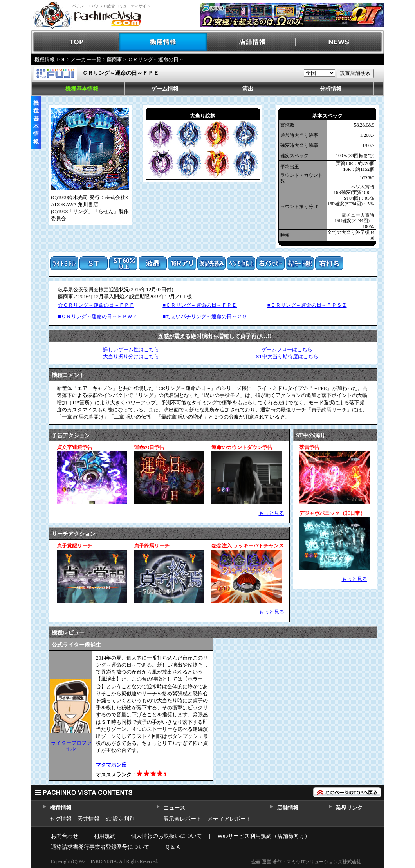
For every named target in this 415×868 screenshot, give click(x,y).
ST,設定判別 (120, 819)
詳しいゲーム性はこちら (131, 349)
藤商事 (115, 59)
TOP (75, 42)
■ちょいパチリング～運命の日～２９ (205, 316)
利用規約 (105, 836)
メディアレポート (229, 819)
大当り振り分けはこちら (131, 356)
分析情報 (331, 89)
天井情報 (88, 819)
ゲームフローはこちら (287, 349)
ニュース (174, 808)
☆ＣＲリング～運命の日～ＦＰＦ (96, 305)
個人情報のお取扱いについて (166, 836)
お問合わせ (65, 836)
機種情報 (163, 42)
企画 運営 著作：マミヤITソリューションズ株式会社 (306, 862)
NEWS (340, 42)
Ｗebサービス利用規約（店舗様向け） (264, 836)
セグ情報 (61, 819)
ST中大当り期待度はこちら (287, 356)
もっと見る (272, 513)
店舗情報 (252, 42)
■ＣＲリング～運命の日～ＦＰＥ (200, 305)
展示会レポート (182, 819)
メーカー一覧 (86, 59)
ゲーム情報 (165, 89)
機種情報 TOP (50, 59)
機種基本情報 (82, 89)
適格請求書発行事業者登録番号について (100, 847)
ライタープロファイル (71, 746)
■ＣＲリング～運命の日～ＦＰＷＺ (98, 316)
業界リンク (349, 808)
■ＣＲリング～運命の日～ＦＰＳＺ (307, 305)
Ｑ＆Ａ (173, 847)
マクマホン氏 (111, 765)
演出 (248, 89)
